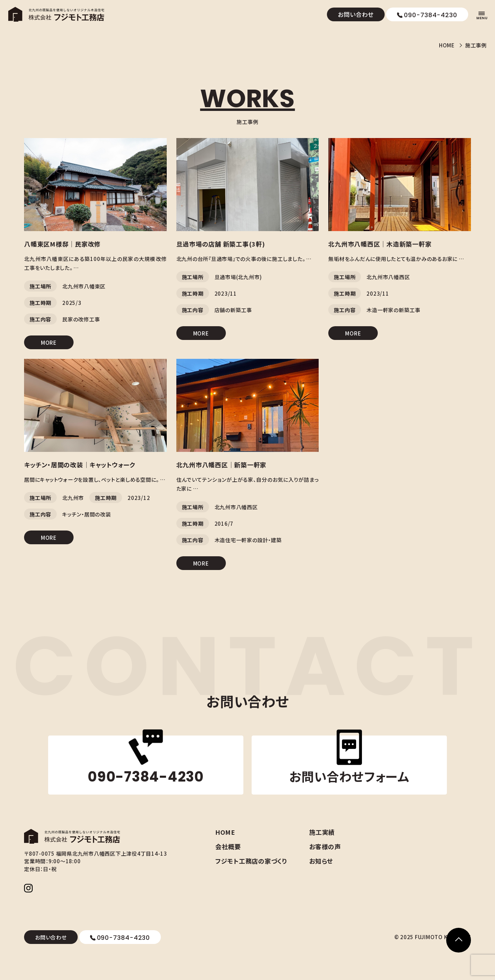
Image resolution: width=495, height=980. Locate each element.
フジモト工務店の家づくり (269, 867)
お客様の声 (343, 852)
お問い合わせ (356, 14)
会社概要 (246, 852)
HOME (442, 45)
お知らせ (339, 867)
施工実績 (340, 838)
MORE (49, 346)
